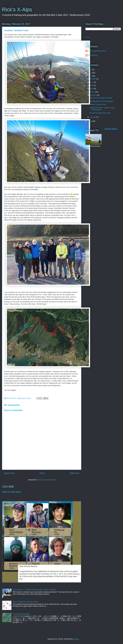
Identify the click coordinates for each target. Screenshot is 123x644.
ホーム (88, 37)
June (92, 82)
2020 (90, 70)
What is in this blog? (12, 492)
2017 (90, 76)
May (92, 85)
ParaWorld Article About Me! (100, 113)
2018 (90, 73)
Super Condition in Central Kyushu (25, 602)
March (93, 92)
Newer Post (9, 473)
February (94, 95)
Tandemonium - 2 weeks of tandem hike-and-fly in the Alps (34, 590)
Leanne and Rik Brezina (97, 51)
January (93, 117)
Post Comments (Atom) (47, 480)
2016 (90, 121)
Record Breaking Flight (21, 614)
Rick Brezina (93, 55)
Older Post (74, 473)
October (93, 79)
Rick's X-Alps (17, 10)
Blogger (76, 639)
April (92, 89)
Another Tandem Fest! (98, 104)
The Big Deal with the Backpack (101, 101)
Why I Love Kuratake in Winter (101, 98)
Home (42, 473)
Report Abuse (111, 129)
